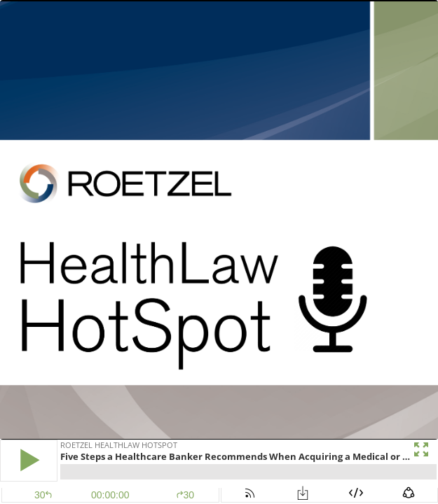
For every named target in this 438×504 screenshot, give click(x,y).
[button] (29, 460)
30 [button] (185, 495)
